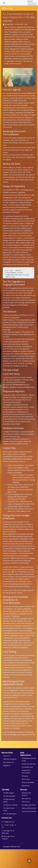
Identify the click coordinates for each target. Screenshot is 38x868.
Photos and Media (28, 782)
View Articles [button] (8, 8)
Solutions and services (26, 794)
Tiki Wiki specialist (9, 796)
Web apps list (26, 798)
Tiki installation (18, 385)
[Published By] (3, 24)
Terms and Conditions (29, 811)
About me (7, 756)
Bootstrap (7, 115)
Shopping (25, 776)
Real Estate (26, 779)
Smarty (14, 115)
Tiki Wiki (6, 192)
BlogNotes (7, 765)
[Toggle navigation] (4, 3)
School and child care (29, 764)
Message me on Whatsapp (8, 832)
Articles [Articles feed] (7, 843)
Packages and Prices (29, 805)
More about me (8, 762)
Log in (22, 843)
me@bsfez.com (9, 822)
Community (26, 786)
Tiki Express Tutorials (10, 805)
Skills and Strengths (10, 759)
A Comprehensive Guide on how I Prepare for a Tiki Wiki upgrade (19, 17)
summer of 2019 (13, 190)
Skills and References (29, 808)
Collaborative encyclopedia (26, 771)
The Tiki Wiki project (10, 814)
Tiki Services (26, 802)
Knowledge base (27, 767)
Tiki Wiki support (9, 793)
